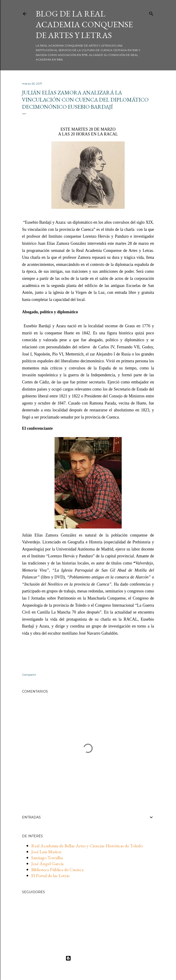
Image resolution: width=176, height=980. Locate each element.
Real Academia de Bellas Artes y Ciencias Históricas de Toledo (87, 846)
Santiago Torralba (47, 858)
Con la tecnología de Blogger (88, 958)
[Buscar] (151, 13)
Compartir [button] (29, 675)
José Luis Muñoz (46, 852)
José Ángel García (47, 864)
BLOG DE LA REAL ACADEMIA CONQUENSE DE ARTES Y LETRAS (84, 24)
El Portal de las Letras (50, 875)
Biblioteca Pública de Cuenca (57, 870)
